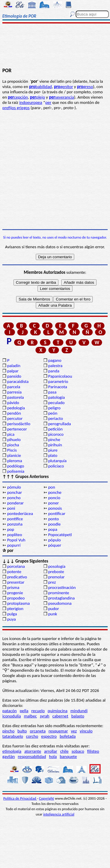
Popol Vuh (16, 540)
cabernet (60, 716)
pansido (14, 376)
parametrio (58, 381)
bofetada (67, 736)
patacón (10, 711)
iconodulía (12, 716)
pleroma (15, 461)
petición (55, 429)
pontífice (15, 519)
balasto (78, 716)
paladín (14, 366)
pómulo (14, 487)
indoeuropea (31, 102)
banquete (68, 756)
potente (14, 572)
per (48, 102)
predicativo (17, 577)
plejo (37, 97)
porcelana (16, 566)
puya (11, 619)
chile (64, 751)
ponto (53, 519)
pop (11, 529)
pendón (14, 413)
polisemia (16, 471)
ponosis (55, 508)
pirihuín (55, 445)
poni (11, 508)
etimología (12, 751)
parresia (14, 392)
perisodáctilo (19, 424)
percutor (15, 418)
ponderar (15, 503)
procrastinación (62, 587)
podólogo (16, 466)
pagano (55, 360)
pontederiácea (20, 514)
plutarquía (57, 461)
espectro (49, 736)
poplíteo (15, 535)
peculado (56, 403)
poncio (54, 498)
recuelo (38, 711)
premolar (56, 577)
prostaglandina (61, 598)
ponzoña (15, 524)
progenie (15, 593)
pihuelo (14, 440)
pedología (16, 408)
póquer (55, 545)
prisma (13, 587)
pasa (52, 392)
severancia (61, 97)
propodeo (16, 598)
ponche (55, 492)
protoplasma (18, 603)
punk (53, 614)
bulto (22, 731)
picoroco (56, 434)
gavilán (9, 756)
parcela (14, 387)
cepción (18, 97)
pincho (8, 731)
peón (53, 413)
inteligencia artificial (59, 814)
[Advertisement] (55, 46)
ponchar (14, 492)
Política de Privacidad (20, 798)
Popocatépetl (60, 535)
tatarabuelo (13, 736)
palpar (13, 371)
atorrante (33, 751)
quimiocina (58, 711)
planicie (14, 455)
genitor (64, 87)
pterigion (15, 609)
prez (52, 582)
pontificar (57, 514)
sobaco (78, 751)
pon (52, 487)
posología (57, 566)
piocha (13, 445)
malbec (30, 716)
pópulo (54, 540)
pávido (13, 403)
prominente (59, 593)
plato (53, 455)
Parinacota (58, 387)
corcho (32, 736)
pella (24, 711)
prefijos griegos (16, 108)
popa (53, 529)
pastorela (15, 397)
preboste (56, 572)
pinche (54, 440)
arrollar (51, 751)
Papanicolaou (60, 376)
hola (53, 756)
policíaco (56, 466)
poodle (54, 524)
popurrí (14, 545)
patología (56, 397)
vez (74, 731)
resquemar (58, 731)
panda (54, 371)
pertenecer (17, 429)
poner (53, 503)
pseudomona (60, 603)
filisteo (93, 751)
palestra (55, 366)
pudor (54, 609)
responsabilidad (32, 756)
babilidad (40, 87)
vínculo (86, 731)
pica (11, 434)
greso (85, 87)
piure (53, 450)
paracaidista (18, 381)
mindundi (79, 711)
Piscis (12, 450)
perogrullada (60, 424)
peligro (54, 408)
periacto (55, 418)
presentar (16, 582)
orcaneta (38, 731)
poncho (14, 498)
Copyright (46, 798)
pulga (12, 614)
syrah (45, 716)
